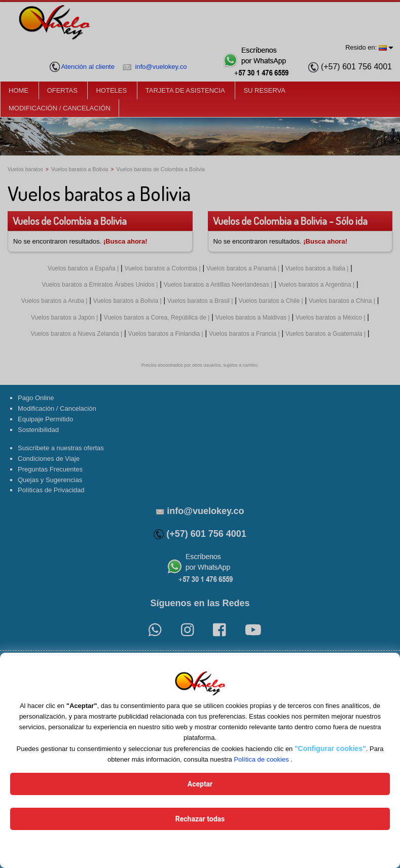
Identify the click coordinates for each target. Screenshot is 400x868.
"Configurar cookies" (330, 748)
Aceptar (200, 784)
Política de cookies (261, 759)
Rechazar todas (200, 819)
